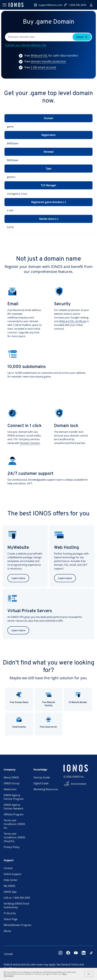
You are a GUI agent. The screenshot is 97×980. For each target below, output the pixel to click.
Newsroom (10, 789)
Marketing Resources (46, 789)
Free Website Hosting (48, 699)
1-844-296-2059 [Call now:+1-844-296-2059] (75, 5)
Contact (8, 868)
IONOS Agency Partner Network (13, 807)
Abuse (7, 931)
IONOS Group (12, 783)
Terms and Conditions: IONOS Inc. (14, 824)
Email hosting (19, 722)
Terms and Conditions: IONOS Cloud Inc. (14, 837)
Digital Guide (41, 783)
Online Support (13, 874)
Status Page (11, 919)
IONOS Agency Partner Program (14, 797)
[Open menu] (4, 5)
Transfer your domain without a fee (26, 45)
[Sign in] (91, 5)
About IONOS (11, 777)
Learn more (18, 578)
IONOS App (10, 892)
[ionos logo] (16, 5)
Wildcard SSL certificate (73, 321)
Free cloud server (48, 722)
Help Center (11, 880)
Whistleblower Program (18, 925)
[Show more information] (39, 56)
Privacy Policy (12, 847)
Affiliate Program (14, 814)
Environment (79, 784)
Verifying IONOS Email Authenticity (16, 905)
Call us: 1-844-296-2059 (17, 898)
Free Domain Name (19, 698)
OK (89, 974)
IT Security (10, 913)
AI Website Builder (78, 698)
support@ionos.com (48, 5)
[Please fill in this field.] (39, 37)
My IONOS (9, 886)
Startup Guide (42, 777)
